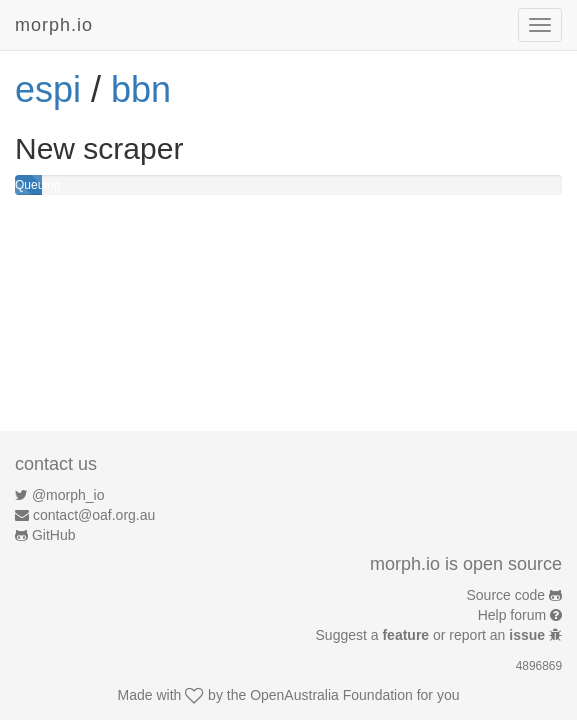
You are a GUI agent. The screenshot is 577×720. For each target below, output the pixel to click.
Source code (506, 595)
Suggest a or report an (432, 635)
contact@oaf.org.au (94, 515)
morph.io (54, 25)
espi (48, 89)
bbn (141, 89)
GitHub (54, 535)
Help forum (512, 615)
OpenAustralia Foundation (331, 695)
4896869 (539, 666)
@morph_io (68, 495)
